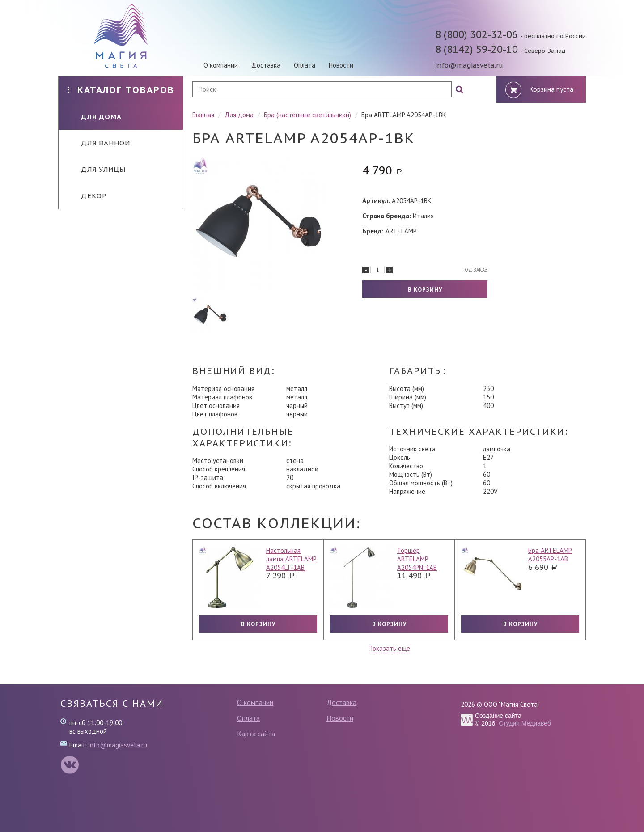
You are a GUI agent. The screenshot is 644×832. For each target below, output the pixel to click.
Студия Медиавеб (525, 723)
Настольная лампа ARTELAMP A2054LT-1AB (291, 559)
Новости (341, 65)
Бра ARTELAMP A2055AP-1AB (550, 555)
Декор (87, 196)
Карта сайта (256, 734)
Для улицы (97, 169)
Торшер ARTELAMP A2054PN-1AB (417, 559)
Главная (203, 115)
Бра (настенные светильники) (307, 115)
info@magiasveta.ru (469, 65)
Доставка (266, 65)
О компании (221, 65)
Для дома (95, 117)
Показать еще (389, 648)
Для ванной (99, 143)
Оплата (305, 65)
